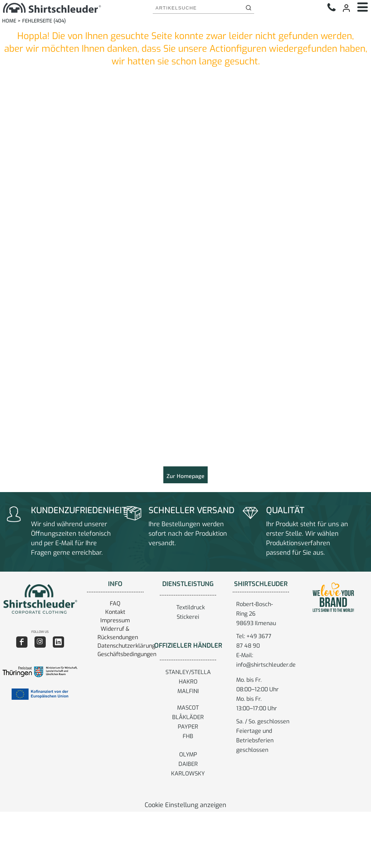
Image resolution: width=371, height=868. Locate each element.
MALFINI (188, 691)
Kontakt (115, 612)
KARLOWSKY (188, 773)
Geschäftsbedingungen (127, 654)
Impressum (115, 620)
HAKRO (188, 682)
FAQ (115, 603)
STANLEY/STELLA (188, 672)
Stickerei (188, 617)
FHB (188, 736)
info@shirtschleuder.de (266, 665)
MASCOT (188, 708)
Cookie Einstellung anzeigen (185, 805)
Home (9, 21)
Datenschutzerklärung (126, 646)
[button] (40, 599)
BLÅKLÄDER (188, 717)
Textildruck (191, 607)
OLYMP (188, 754)
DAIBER (188, 764)
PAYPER (188, 727)
